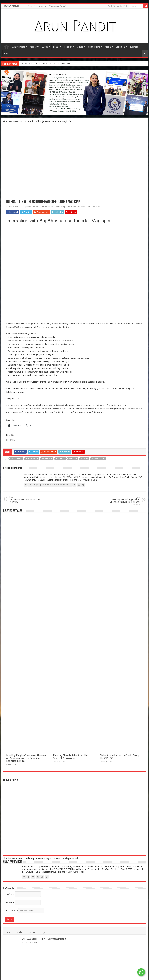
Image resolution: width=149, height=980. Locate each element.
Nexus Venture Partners (60, 327)
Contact (8, 53)
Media (108, 47)
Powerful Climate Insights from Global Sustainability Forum (45, 64)
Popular (19, 932)
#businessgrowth (38, 412)
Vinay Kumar (119, 324)
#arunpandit (33, 405)
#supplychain (120, 405)
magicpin (69, 324)
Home (6, 46)
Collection (120, 47)
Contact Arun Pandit (37, 6)
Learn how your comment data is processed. (58, 858)
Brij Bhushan (42, 324)
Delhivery (41, 327)
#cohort (110, 405)
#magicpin (23, 405)
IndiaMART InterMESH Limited (36, 341)
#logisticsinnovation (129, 409)
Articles (33, 47)
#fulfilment (29, 409)
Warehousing (98, 459)
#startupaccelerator (102, 409)
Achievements (19, 47)
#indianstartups (80, 412)
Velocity (89, 324)
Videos (80, 47)
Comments (32, 932)
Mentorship (61, 207)
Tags (43, 932)
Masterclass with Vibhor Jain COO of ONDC (26, 500)
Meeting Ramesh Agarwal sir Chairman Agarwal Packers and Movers (123, 501)
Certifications (94, 47)
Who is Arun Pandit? (57, 6)
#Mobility (38, 409)
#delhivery (67, 405)
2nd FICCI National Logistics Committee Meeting (44, 939)
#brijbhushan (12, 405)
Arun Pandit (16, 459)
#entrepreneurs (66, 412)
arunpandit (13, 207)
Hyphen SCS (47, 459)
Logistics (60, 459)
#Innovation (48, 409)
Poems (56, 47)
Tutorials (134, 47)
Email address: (24, 911)
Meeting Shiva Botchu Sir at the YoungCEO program (70, 757)
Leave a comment (78, 207)
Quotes (45, 47)
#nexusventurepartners (83, 405)
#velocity (54, 405)
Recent (9, 932)
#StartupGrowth (73, 409)
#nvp (96, 405)
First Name (10, 894)
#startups (26, 412)
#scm (9, 409)
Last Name (9, 902)
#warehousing (18, 409)
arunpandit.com (13, 399)
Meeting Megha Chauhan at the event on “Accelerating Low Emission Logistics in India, (27, 758)
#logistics (102, 405)
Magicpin (73, 459)
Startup (84, 459)
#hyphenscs (44, 405)
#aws (60, 405)
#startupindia (98, 412)
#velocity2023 (53, 412)
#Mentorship (60, 409)
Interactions (18, 121)
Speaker (68, 47)
